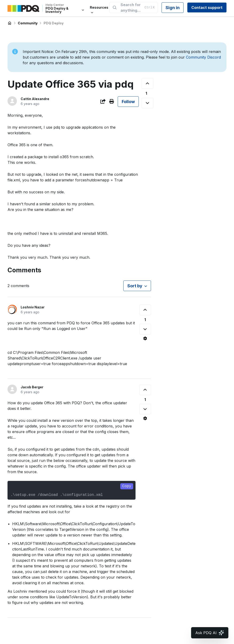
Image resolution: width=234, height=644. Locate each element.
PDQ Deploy (54, 23)
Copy (127, 486)
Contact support (207, 7)
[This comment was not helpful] (145, 329)
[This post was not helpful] (147, 103)
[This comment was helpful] (145, 310)
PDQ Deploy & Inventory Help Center (10, 23)
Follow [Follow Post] (128, 102)
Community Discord (203, 57)
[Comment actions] (145, 338)
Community (28, 23)
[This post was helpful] (147, 84)
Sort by (135, 286)
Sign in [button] (173, 8)
